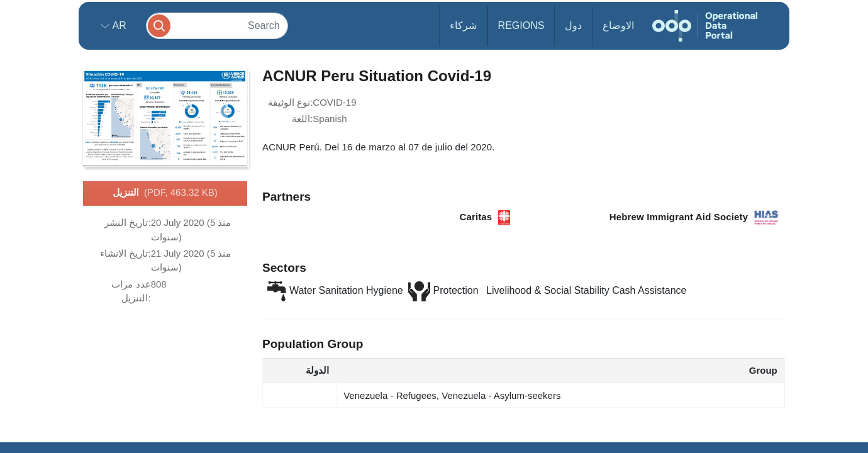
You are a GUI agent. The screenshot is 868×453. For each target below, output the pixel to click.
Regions (521, 25)
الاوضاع (618, 25)
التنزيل (165, 193)
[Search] (217, 25)
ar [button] (118, 25)
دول (573, 25)
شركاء (463, 25)
